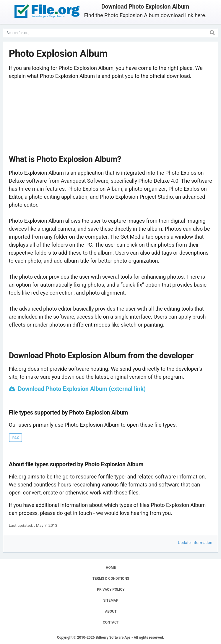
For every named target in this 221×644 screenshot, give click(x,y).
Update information (195, 542)
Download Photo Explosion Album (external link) (82, 389)
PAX (16, 438)
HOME (111, 568)
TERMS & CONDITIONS (111, 579)
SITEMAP (111, 600)
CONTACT (111, 622)
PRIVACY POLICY (111, 590)
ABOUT (111, 611)
